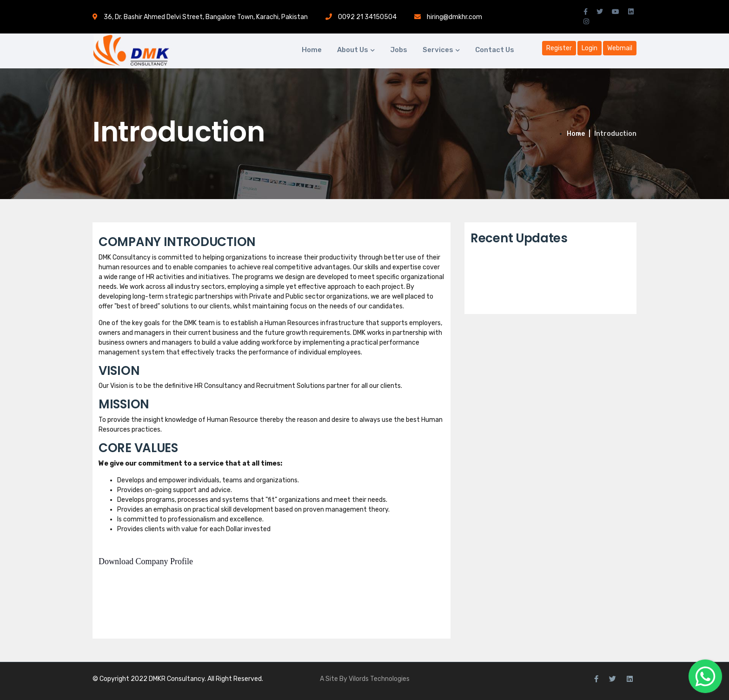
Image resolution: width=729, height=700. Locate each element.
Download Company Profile (146, 561)
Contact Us (495, 50)
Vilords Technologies (379, 679)
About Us (353, 50)
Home (312, 50)
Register (559, 48)
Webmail (620, 48)
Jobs (399, 50)
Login (590, 48)
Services (438, 50)
